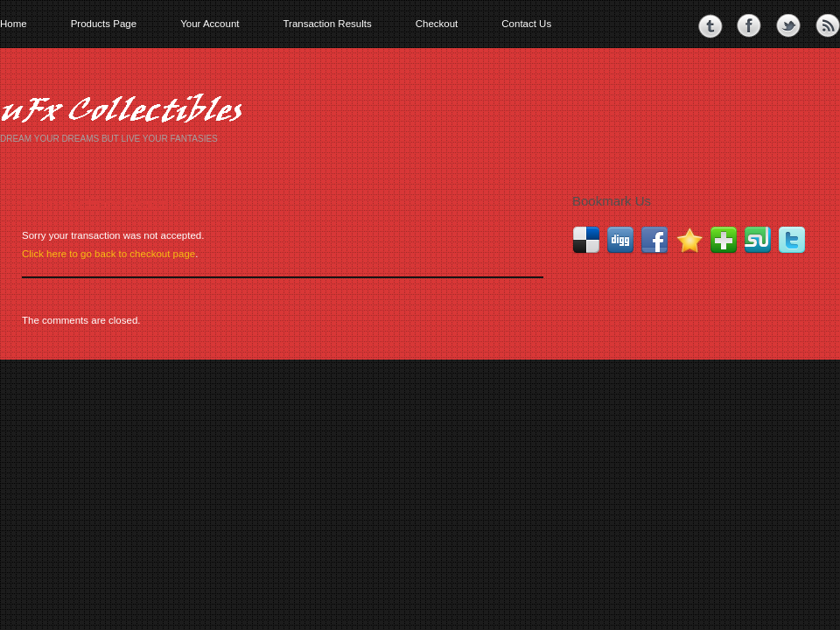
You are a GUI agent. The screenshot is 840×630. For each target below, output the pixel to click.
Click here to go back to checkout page (108, 254)
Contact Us (526, 24)
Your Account (210, 24)
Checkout (437, 24)
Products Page (104, 24)
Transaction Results (327, 24)
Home (14, 24)
